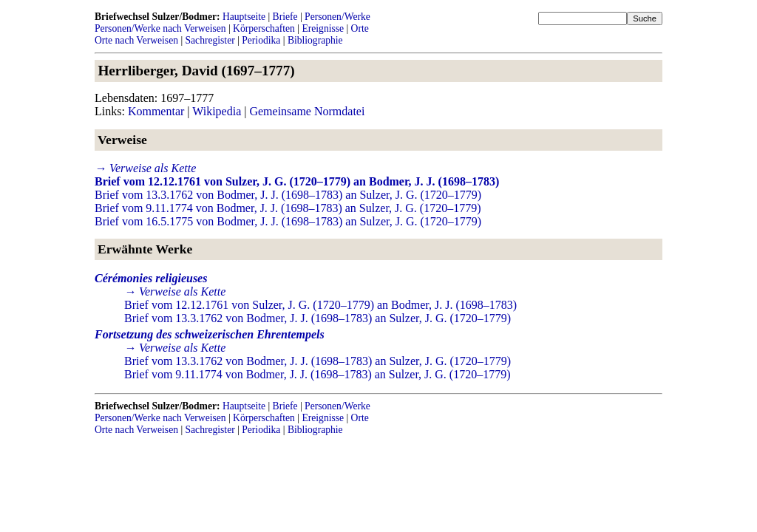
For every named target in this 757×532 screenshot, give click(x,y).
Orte (360, 28)
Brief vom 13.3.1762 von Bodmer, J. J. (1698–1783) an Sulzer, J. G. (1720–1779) (288, 195)
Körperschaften (264, 28)
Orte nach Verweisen (136, 40)
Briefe (285, 17)
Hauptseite (244, 17)
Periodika (261, 40)
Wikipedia (217, 111)
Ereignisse (323, 28)
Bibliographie (315, 40)
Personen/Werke (337, 17)
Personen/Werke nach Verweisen (160, 28)
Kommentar (156, 111)
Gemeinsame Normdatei (307, 111)
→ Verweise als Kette (145, 168)
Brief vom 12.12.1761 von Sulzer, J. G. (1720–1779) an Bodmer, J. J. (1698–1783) (297, 181)
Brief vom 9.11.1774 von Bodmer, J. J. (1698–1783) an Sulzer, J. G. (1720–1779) (288, 208)
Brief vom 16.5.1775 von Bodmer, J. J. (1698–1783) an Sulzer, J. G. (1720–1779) (288, 221)
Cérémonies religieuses (151, 278)
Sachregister (210, 40)
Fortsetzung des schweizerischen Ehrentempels (210, 334)
